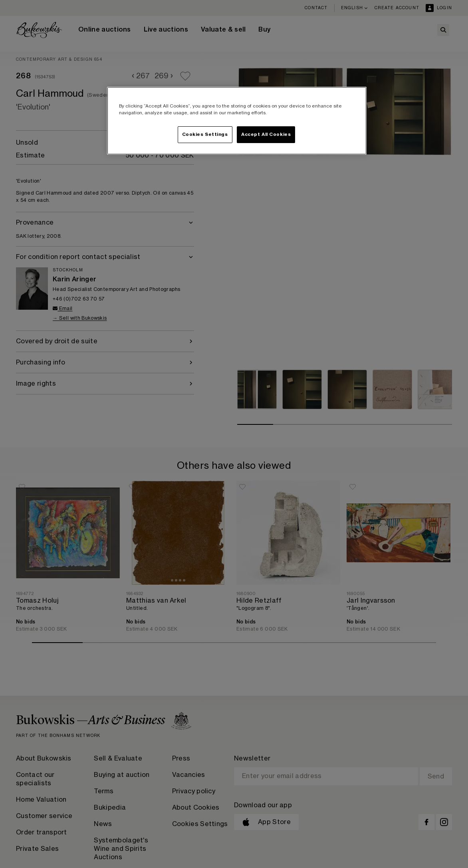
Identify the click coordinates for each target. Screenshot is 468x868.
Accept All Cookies (266, 134)
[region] (237, 121)
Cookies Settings (205, 134)
